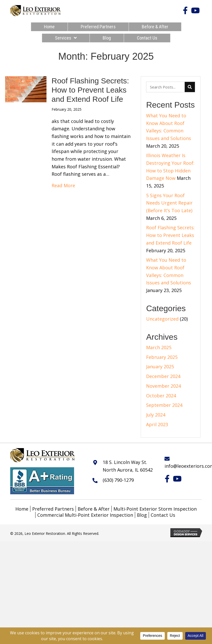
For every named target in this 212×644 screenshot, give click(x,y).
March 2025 (159, 347)
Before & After (94, 509)
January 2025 (160, 367)
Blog (142, 515)
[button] (185, 10)
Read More (63, 185)
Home (22, 509)
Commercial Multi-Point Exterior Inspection (85, 515)
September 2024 (164, 405)
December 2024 (163, 376)
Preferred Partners (53, 509)
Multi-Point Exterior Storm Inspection (155, 509)
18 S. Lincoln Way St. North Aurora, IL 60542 (128, 466)
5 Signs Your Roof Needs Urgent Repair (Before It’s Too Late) (169, 203)
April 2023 (157, 424)
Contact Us (163, 515)
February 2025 (162, 357)
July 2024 (156, 415)
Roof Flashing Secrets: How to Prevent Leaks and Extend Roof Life (90, 90)
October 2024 (161, 396)
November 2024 (163, 386)
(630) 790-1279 (118, 480)
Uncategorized (162, 319)
